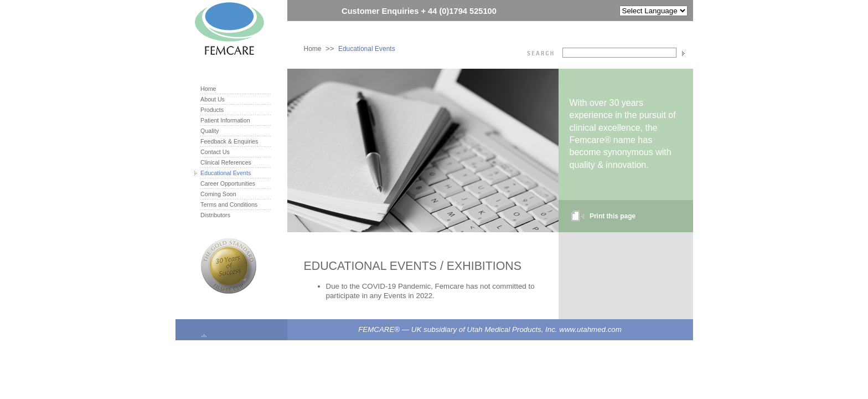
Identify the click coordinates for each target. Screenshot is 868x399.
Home (313, 49)
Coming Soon (218, 194)
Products (212, 110)
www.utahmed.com (590, 329)
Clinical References (226, 162)
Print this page (613, 216)
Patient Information (225, 120)
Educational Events (367, 49)
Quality (210, 131)
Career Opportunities (228, 183)
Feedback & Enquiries (229, 141)
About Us (213, 99)
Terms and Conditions (229, 204)
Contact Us (215, 152)
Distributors (215, 215)
